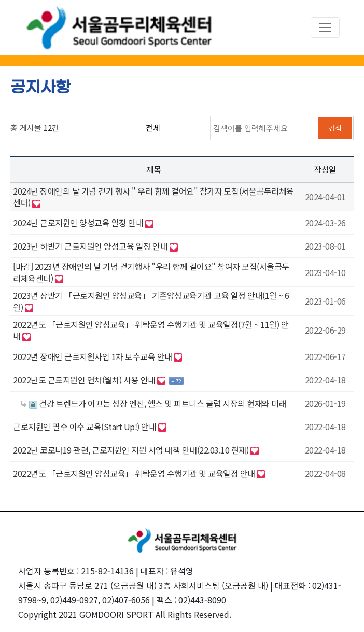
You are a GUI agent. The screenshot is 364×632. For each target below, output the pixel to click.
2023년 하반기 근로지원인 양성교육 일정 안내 (91, 246)
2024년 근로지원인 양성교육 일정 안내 (79, 223)
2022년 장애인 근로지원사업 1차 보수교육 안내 (93, 356)
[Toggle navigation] (325, 28)
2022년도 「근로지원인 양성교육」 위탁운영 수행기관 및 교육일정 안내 (135, 473)
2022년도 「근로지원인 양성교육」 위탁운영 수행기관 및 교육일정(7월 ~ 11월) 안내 (151, 330)
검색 (335, 128)
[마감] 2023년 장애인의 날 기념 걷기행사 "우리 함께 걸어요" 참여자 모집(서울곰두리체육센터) (151, 272)
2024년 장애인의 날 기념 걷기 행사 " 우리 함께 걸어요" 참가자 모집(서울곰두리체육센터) (153, 197)
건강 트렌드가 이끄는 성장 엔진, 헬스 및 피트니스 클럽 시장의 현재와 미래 (153, 403)
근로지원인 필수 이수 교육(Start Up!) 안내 (86, 427)
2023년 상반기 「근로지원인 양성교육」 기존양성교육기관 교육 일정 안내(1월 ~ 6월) (151, 301)
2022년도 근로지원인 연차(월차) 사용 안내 (85, 380)
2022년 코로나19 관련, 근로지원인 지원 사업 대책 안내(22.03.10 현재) (132, 450)
